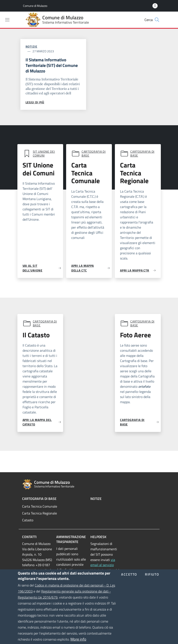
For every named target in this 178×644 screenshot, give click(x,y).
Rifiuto (152, 582)
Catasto (28, 520)
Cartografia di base (94, 153)
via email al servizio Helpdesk (103, 565)
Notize (96, 499)
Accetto (129, 582)
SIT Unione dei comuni (44, 153)
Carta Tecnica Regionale (40, 513)
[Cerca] (157, 20)
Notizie (31, 46)
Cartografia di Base (39, 499)
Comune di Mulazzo (35, 6)
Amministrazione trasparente (71, 539)
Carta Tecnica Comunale (40, 506)
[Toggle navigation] (7, 20)
